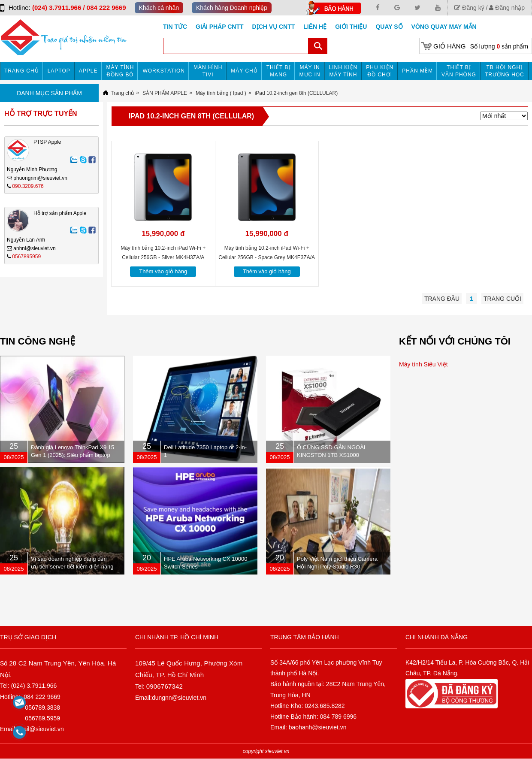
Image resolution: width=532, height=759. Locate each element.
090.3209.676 (28, 186)
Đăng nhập (507, 8)
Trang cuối (502, 299)
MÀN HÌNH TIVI (208, 71)
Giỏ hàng (449, 46)
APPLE (88, 71)
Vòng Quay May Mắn (444, 27)
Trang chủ (22, 71)
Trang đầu (442, 299)
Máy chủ (244, 71)
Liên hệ (315, 27)
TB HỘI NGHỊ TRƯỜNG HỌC (505, 71)
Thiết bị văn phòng (459, 71)
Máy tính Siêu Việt (423, 364)
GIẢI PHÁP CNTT (219, 27)
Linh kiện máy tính (343, 71)
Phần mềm (417, 71)
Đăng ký (469, 8)
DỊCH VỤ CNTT (274, 27)
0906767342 (165, 686)
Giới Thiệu (351, 27)
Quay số (389, 27)
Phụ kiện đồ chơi (380, 71)
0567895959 (26, 257)
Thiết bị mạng (279, 71)
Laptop (59, 71)
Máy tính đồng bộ (120, 71)
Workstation (164, 71)
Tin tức (175, 27)
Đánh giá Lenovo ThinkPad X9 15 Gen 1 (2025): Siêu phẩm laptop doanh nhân (73, 455)
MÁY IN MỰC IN (310, 71)
